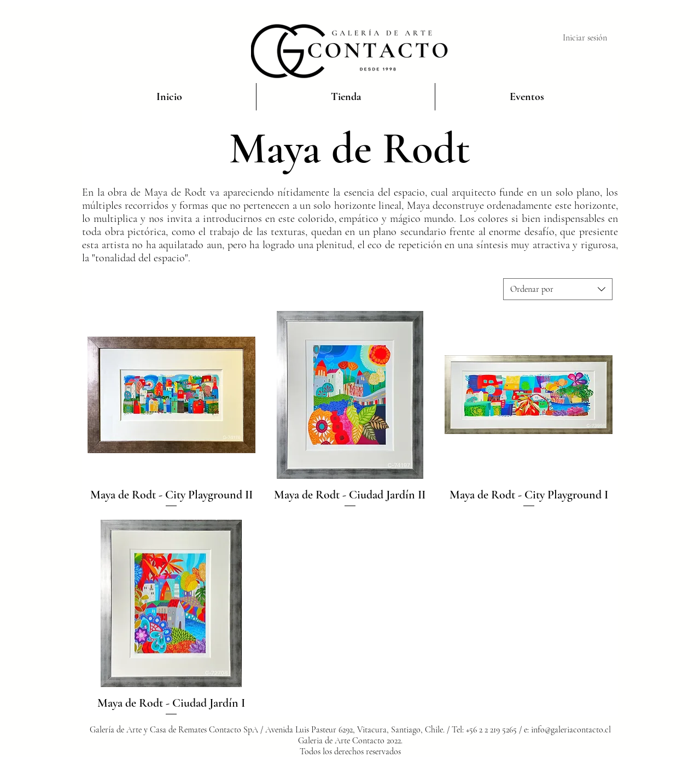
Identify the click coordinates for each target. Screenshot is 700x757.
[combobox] (558, 289)
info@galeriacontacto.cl (571, 730)
